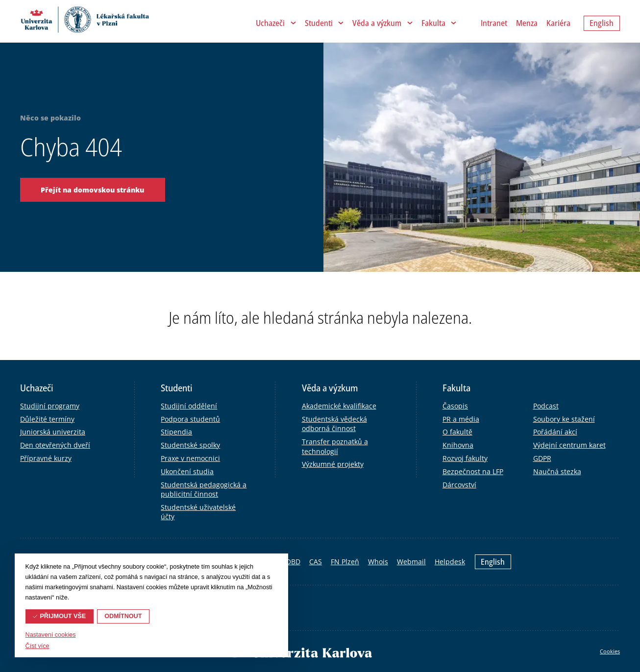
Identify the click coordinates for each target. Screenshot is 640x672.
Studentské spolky (190, 445)
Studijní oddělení (189, 406)
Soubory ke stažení (564, 419)
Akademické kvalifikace (339, 406)
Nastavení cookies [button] (51, 635)
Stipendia (176, 432)
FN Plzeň (345, 562)
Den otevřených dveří (55, 445)
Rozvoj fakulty (465, 458)
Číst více (37, 646)
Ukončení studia (187, 471)
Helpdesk (450, 562)
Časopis (455, 406)
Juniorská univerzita (53, 432)
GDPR (542, 458)
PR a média (461, 419)
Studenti (319, 23)
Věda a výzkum (377, 23)
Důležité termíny (47, 419)
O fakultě (457, 432)
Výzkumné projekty (333, 464)
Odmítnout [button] (123, 616)
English (493, 562)
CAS (316, 562)
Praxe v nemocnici (190, 458)
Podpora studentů (190, 419)
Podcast (546, 406)
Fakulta (433, 23)
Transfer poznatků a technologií (335, 446)
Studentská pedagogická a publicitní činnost (204, 490)
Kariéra (558, 23)
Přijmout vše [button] (63, 616)
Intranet (494, 23)
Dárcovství (459, 485)
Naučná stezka (557, 471)
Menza (527, 23)
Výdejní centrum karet (569, 445)
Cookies (610, 651)
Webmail (411, 562)
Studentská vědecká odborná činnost (334, 424)
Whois (378, 562)
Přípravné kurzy (46, 458)
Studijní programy (50, 406)
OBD (293, 562)
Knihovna (458, 445)
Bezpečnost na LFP (473, 471)
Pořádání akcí (555, 432)
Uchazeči (270, 23)
